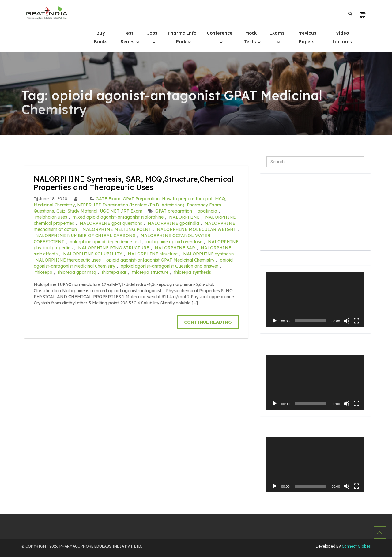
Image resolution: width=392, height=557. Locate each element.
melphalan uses (51, 217)
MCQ (220, 199)
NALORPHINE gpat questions (111, 223)
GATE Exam (108, 199)
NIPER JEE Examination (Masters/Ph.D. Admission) (131, 205)
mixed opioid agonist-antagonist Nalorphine (118, 217)
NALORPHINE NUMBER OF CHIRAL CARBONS (85, 235)
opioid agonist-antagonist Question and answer (170, 266)
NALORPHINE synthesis (208, 254)
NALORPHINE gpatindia (173, 223)
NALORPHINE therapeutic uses (68, 260)
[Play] (274, 321)
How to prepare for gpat (187, 199)
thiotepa (44, 272)
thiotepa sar (114, 272)
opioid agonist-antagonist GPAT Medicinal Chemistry (160, 260)
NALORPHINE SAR (175, 248)
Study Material (83, 211)
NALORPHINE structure (153, 254)
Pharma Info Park (182, 37)
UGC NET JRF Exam (121, 211)
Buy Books (101, 37)
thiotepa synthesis (192, 272)
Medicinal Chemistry (54, 205)
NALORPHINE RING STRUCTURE (114, 248)
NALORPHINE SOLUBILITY (93, 254)
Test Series (128, 37)
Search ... (267, 157)
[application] (315, 299)
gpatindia (207, 211)
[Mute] (347, 321)
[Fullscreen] (356, 321)
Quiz (61, 211)
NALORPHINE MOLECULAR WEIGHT (196, 229)
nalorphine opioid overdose (174, 242)
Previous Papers (307, 37)
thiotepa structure (150, 272)
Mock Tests (251, 37)
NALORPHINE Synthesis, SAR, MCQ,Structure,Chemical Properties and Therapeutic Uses (134, 183)
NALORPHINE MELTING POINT (117, 229)
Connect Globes (356, 546)
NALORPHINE (184, 217)
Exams (277, 33)
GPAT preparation (174, 211)
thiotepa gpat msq (77, 272)
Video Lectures (342, 37)
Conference (220, 33)
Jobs (152, 33)
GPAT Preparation (141, 199)
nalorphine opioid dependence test (105, 242)
